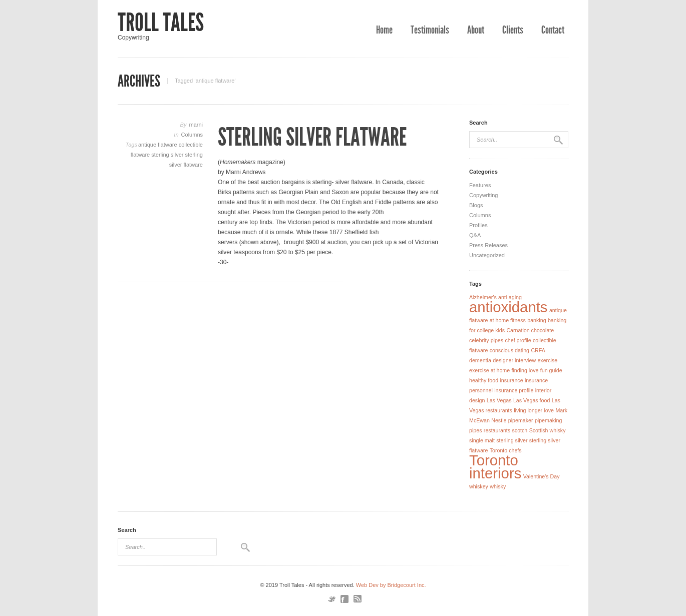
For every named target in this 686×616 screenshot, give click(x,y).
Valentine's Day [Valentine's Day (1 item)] (542, 476)
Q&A (475, 235)
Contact (553, 30)
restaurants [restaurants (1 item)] (497, 430)
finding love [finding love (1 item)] (525, 370)
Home (384, 30)
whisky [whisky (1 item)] (498, 486)
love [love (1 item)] (549, 410)
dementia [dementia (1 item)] (480, 360)
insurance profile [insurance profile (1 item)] (514, 390)
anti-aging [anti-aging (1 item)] (510, 297)
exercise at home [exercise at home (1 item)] (489, 370)
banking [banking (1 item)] (537, 320)
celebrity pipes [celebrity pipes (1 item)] (486, 340)
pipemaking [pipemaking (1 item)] (549, 420)
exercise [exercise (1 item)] (547, 360)
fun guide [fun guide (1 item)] (551, 370)
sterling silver (168, 155)
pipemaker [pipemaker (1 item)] (521, 420)
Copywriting (483, 195)
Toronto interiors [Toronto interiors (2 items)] (495, 467)
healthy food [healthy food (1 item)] (484, 380)
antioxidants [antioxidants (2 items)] (508, 307)
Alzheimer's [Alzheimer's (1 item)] (483, 297)
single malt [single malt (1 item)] (482, 440)
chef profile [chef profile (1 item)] (518, 340)
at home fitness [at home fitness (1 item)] (508, 320)
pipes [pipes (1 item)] (475, 430)
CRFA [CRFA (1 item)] (538, 350)
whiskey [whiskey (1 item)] (479, 486)
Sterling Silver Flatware (312, 137)
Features (480, 185)
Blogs (476, 205)
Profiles (478, 225)
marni (196, 125)
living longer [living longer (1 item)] (528, 410)
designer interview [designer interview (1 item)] (514, 360)
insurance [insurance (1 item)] (511, 380)
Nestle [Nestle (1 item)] (499, 420)
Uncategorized (487, 255)
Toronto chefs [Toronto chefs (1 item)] (506, 450)
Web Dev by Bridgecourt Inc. (391, 585)
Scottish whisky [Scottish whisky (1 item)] (548, 430)
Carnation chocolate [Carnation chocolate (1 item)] (530, 330)
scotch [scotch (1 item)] (520, 430)
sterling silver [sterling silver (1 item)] (512, 440)
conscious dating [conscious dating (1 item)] (509, 350)
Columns (192, 135)
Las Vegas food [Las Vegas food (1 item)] (532, 400)
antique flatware (158, 145)
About (476, 30)
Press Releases (488, 245)
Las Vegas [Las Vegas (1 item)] (499, 400)
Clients (513, 30)
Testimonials (430, 30)
